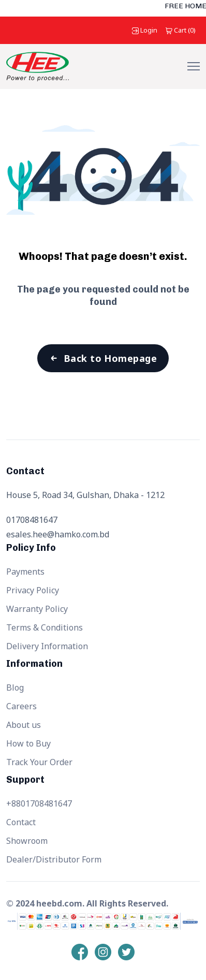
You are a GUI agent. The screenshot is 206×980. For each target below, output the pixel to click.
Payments (25, 572)
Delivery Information (47, 646)
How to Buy (28, 743)
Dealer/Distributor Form (54, 859)
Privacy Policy (33, 590)
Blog (15, 688)
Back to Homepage (110, 358)
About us (24, 725)
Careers (21, 706)
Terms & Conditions (45, 627)
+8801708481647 (39, 803)
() (181, 30)
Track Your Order (39, 762)
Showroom (27, 841)
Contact (21, 822)
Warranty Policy (37, 609)
